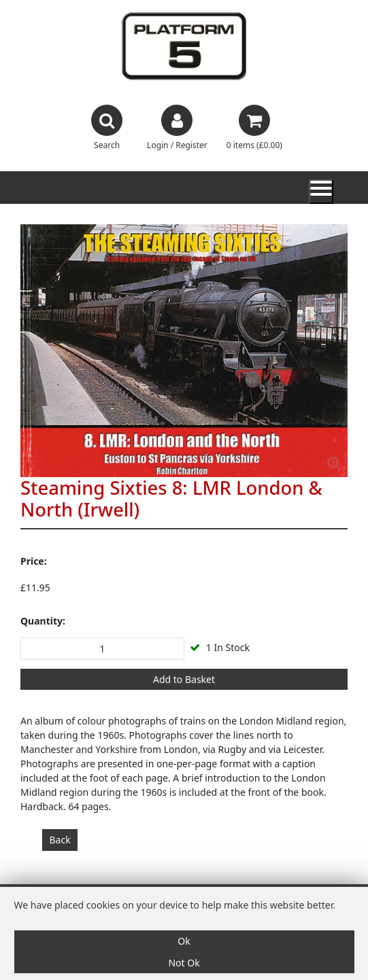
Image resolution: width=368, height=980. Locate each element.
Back (60, 840)
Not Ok (184, 963)
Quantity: (43, 621)
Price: (34, 561)
